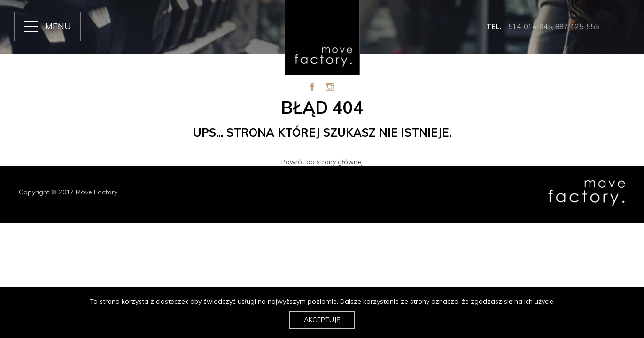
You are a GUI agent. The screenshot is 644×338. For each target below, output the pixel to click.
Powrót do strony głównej (322, 162)
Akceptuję (322, 320)
